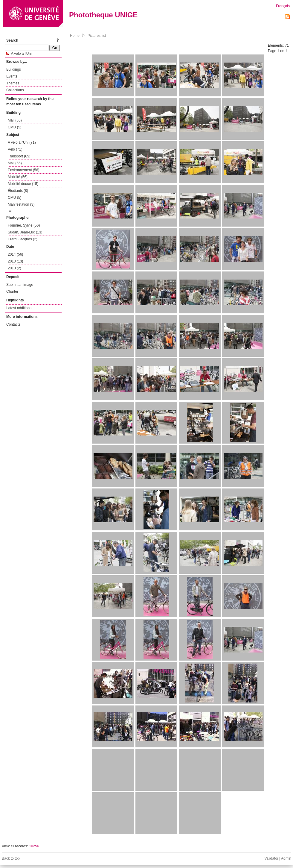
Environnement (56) (23, 170)
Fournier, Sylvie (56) (24, 225)
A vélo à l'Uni (19, 54)
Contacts (13, 324)
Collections (15, 90)
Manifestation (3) (21, 204)
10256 (34, 846)
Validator (271, 858)
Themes (13, 83)
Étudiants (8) (18, 191)
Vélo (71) (15, 149)
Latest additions (19, 308)
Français (283, 6)
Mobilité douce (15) (23, 184)
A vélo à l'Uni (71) (22, 142)
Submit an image (20, 285)
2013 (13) (15, 261)
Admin (286, 858)
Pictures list (97, 36)
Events (12, 76)
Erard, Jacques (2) (23, 239)
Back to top (11, 858)
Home (75, 36)
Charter (12, 292)
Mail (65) (15, 120)
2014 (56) (15, 254)
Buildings (14, 69)
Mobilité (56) (18, 177)
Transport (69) (19, 156)
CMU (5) (15, 127)
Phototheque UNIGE (103, 15)
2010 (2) (15, 268)
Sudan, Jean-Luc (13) (25, 232)
